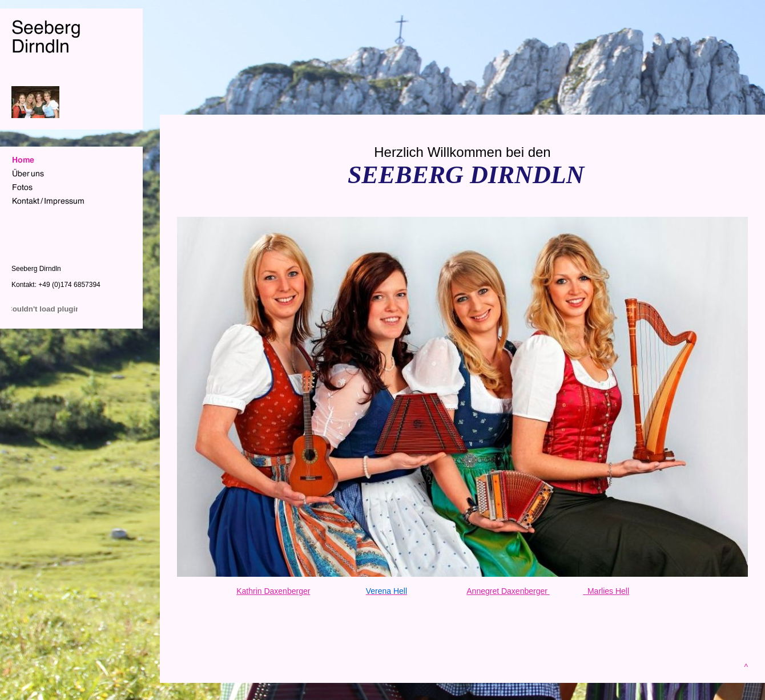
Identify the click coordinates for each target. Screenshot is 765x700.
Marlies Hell (606, 591)
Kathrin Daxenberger (273, 591)
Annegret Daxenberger (508, 591)
